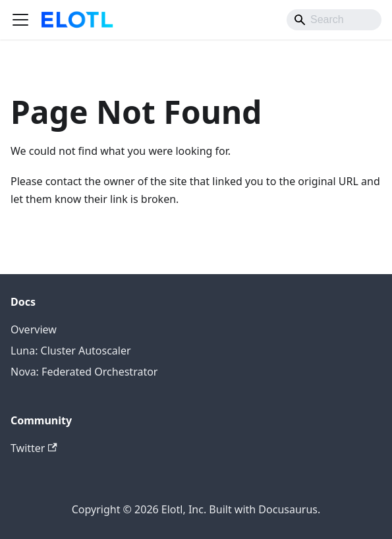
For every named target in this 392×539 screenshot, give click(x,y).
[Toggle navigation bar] (20, 20)
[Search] (334, 20)
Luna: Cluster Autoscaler (71, 351)
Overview (34, 329)
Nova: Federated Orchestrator (84, 372)
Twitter (34, 448)
